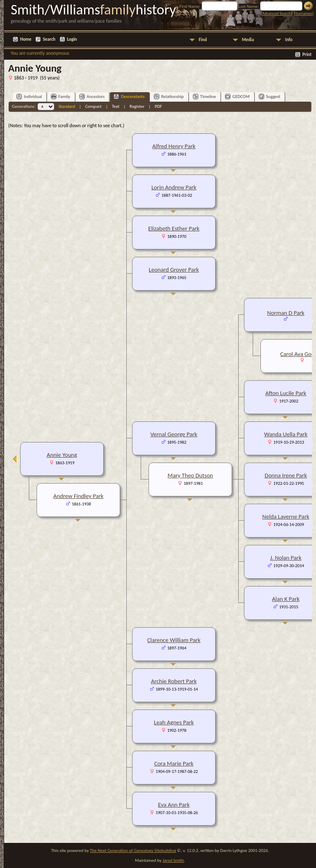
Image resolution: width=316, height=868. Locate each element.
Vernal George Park (174, 434)
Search (49, 39)
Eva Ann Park (174, 805)
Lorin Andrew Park (174, 187)
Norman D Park (286, 313)
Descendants (129, 97)
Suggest (270, 97)
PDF (158, 106)
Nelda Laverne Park (286, 517)
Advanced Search (276, 13)
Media (248, 40)
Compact (93, 106)
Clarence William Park (174, 640)
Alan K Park (286, 599)
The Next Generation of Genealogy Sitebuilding (133, 851)
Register (137, 106)
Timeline (204, 97)
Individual (29, 97)
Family (61, 97)
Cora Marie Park (174, 763)
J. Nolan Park (286, 558)
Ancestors (92, 97)
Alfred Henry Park (174, 146)
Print (307, 55)
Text (116, 106)
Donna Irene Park (286, 475)
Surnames (304, 13)
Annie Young (62, 455)
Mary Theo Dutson (190, 475)
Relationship (169, 97)
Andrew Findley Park (79, 496)
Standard (67, 106)
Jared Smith (173, 860)
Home (26, 39)
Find (203, 40)
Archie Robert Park (174, 681)
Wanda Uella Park (286, 434)
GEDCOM (237, 97)
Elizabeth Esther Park (174, 228)
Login (72, 39)
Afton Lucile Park (286, 393)
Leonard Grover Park (174, 270)
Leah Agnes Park (174, 722)
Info (289, 40)
